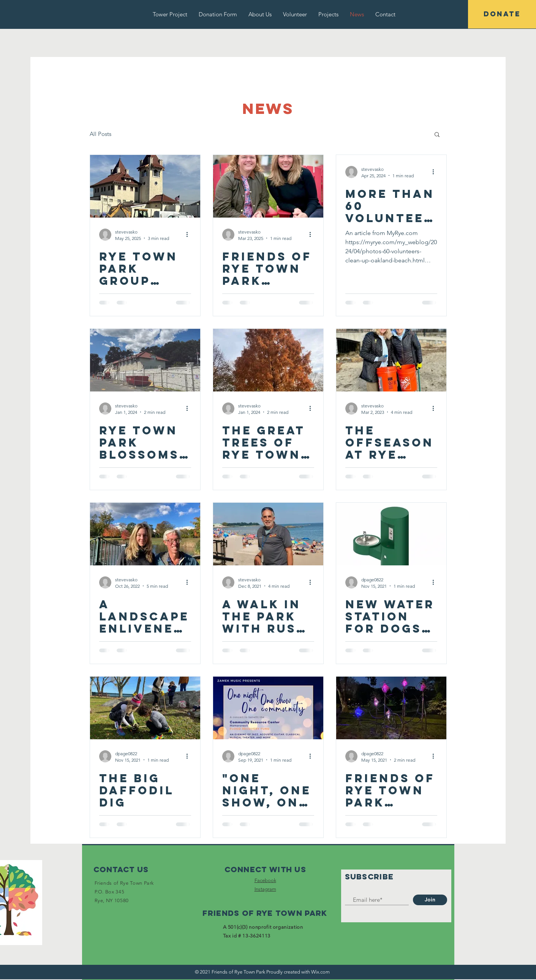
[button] (437, 135)
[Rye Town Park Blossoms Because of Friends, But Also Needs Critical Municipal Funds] (145, 360)
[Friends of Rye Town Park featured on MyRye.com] (268, 186)
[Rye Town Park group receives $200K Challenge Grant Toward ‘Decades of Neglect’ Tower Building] (145, 186)
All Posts (100, 134)
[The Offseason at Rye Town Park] (391, 360)
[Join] (430, 900)
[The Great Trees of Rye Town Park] (268, 360)
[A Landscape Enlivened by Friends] (145, 534)
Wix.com (320, 972)
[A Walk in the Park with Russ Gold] (268, 534)
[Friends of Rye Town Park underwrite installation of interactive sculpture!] (391, 708)
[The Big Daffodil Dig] (145, 708)
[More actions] (190, 235)
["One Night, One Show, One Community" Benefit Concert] (268, 708)
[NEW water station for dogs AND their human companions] (391, 534)
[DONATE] (502, 14)
